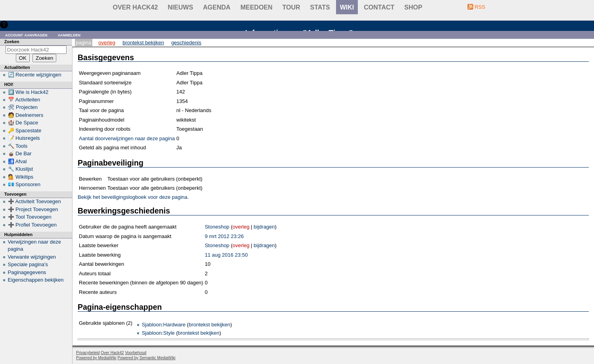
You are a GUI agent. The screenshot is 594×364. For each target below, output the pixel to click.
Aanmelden (69, 35)
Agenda (217, 7)
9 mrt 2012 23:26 (224, 236)
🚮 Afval (17, 161)
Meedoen (257, 7)
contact (379, 7)
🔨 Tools (18, 146)
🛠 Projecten (23, 107)
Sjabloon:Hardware (164, 325)
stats (320, 7)
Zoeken (12, 42)
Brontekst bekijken (143, 43)
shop (413, 7)
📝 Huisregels (24, 138)
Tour (291, 7)
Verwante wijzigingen (32, 257)
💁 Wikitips (21, 177)
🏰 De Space (23, 123)
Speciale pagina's (28, 264)
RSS (480, 7)
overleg (241, 227)
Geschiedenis (186, 43)
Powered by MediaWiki (96, 358)
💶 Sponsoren (24, 184)
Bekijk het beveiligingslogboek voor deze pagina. (133, 197)
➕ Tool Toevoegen (30, 217)
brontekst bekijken (209, 325)
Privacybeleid (88, 353)
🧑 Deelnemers (26, 115)
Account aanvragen (26, 35)
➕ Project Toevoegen (33, 209)
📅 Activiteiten (24, 100)
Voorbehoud (136, 353)
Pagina (83, 43)
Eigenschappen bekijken (36, 280)
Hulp (15, 24)
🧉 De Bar (20, 153)
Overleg (107, 43)
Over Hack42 (136, 7)
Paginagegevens (27, 272)
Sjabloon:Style (158, 333)
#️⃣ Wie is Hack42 (28, 92)
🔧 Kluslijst (21, 169)
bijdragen (264, 227)
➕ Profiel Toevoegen (32, 225)
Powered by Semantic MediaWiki (147, 358)
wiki (347, 7)
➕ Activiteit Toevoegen (34, 201)
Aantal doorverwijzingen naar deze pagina (127, 138)
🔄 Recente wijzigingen (35, 75)
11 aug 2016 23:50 (226, 255)
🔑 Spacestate (25, 131)
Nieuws (180, 7)
